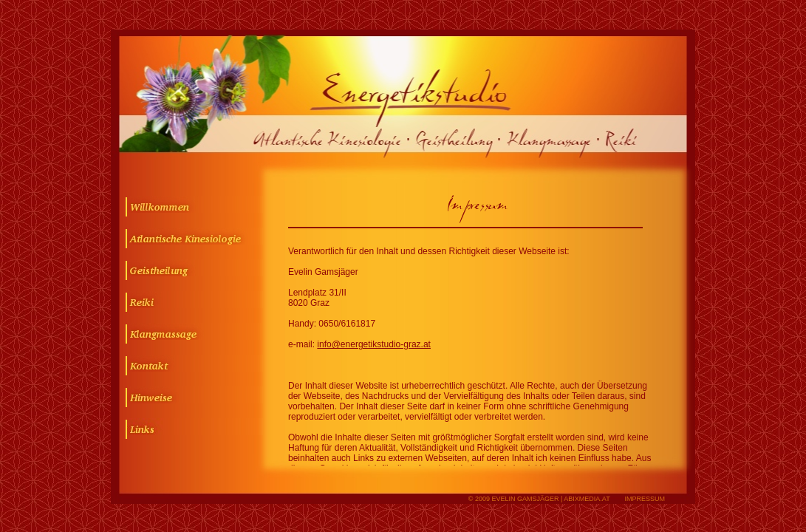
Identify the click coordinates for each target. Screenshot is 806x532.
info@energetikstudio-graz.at (374, 344)
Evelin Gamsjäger (525, 499)
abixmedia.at (587, 499)
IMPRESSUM (645, 499)
